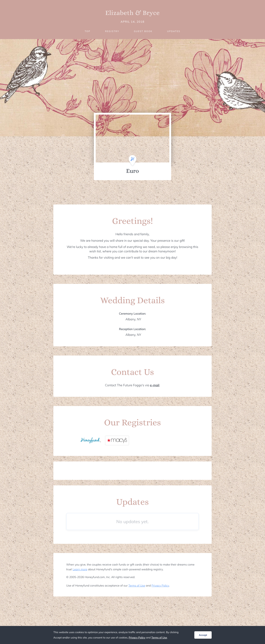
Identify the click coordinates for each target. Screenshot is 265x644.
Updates (174, 31)
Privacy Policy (160, 586)
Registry (112, 31)
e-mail (155, 385)
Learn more (80, 569)
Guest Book (143, 31)
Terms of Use (137, 586)
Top (88, 31)
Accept (203, 635)
